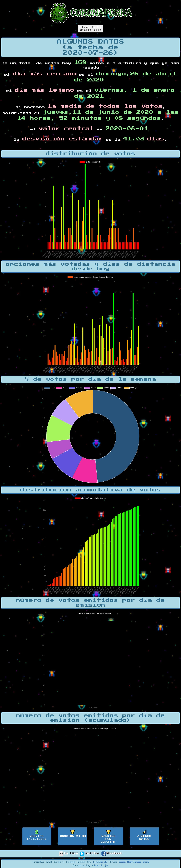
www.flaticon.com (134, 862)
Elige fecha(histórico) (90, 29)
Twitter (90, 853)
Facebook (112, 853)
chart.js (100, 866)
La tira (68, 853)
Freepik (100, 862)
